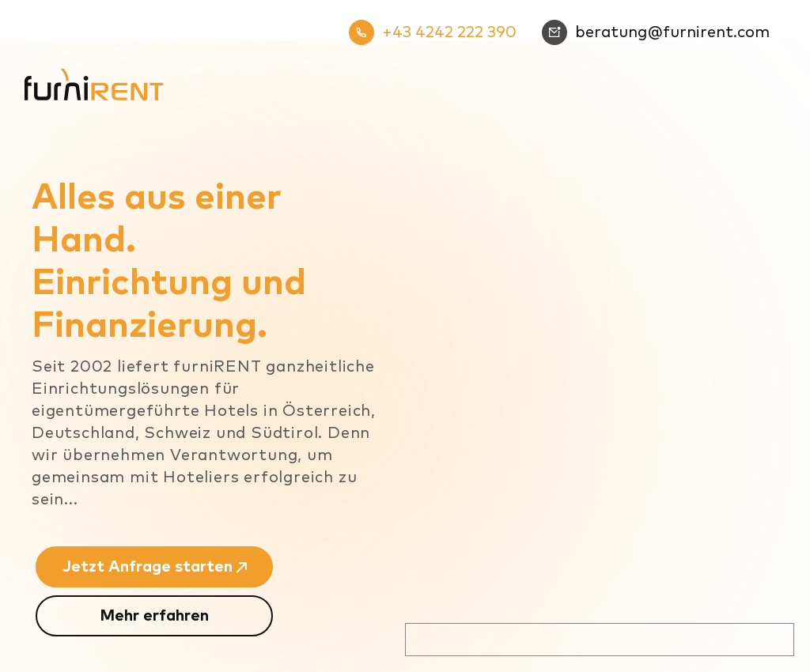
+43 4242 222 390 (433, 32)
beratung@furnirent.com (656, 32)
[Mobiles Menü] (773, 70)
